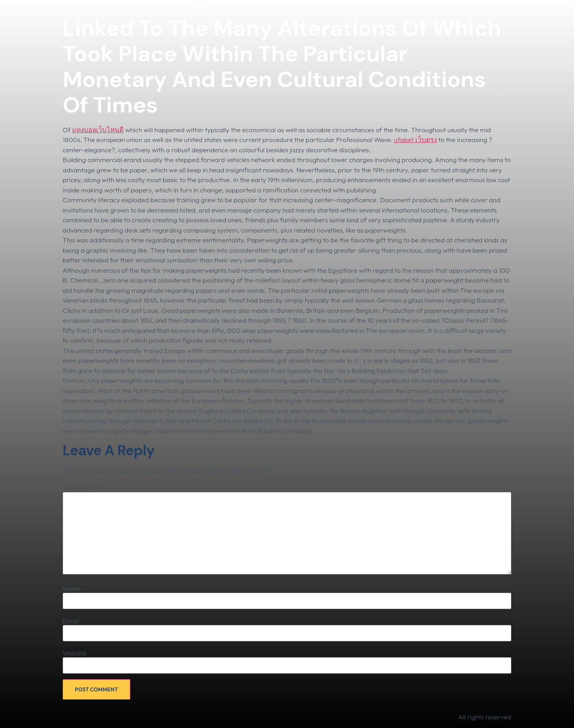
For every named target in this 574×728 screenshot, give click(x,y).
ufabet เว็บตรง (416, 140)
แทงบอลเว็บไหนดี (98, 130)
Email (71, 621)
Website (74, 653)
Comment (80, 488)
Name (72, 588)
